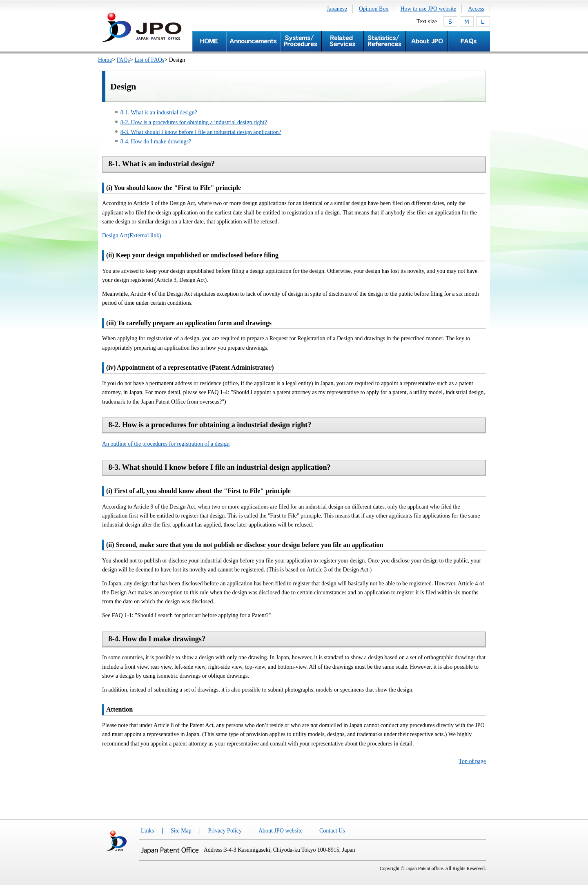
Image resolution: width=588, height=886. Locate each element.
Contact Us (332, 831)
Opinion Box (374, 9)
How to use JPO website (428, 9)
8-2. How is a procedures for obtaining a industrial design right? (194, 122)
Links (147, 831)
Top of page (472, 761)
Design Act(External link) (132, 235)
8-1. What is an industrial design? (159, 113)
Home (105, 60)
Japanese (337, 9)
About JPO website (281, 831)
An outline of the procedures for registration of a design (166, 444)
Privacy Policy (225, 831)
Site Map (181, 831)
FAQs (123, 60)
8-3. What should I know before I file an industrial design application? (201, 132)
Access (476, 9)
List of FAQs (149, 60)
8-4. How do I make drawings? (156, 142)
